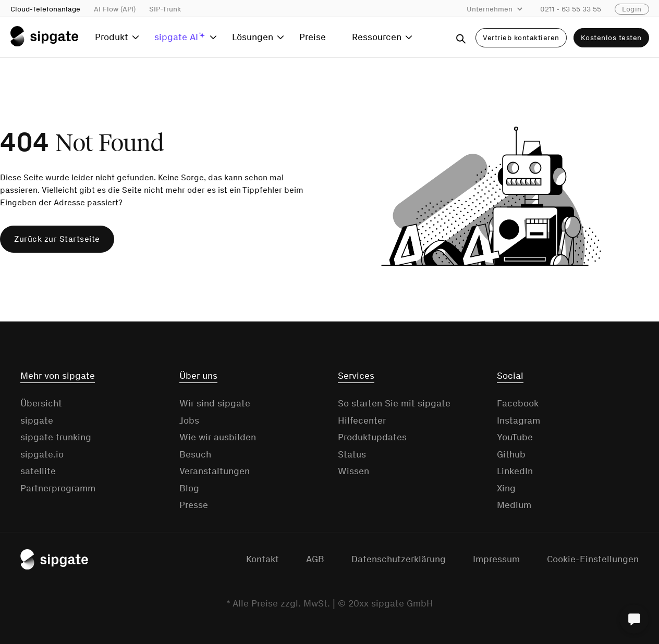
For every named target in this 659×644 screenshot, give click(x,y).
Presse (194, 505)
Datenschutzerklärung (399, 559)
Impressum (496, 559)
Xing (506, 488)
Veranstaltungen (215, 471)
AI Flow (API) (115, 9)
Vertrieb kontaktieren (521, 38)
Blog (189, 488)
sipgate (37, 420)
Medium (514, 505)
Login (632, 9)
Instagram (518, 420)
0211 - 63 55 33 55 (571, 9)
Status (352, 454)
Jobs (189, 420)
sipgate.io (42, 454)
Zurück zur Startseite (57, 239)
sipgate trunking (56, 437)
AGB (315, 559)
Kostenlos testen (611, 38)
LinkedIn (515, 471)
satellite (38, 471)
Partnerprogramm (58, 488)
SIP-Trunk (165, 9)
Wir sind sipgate (215, 403)
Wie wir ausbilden (218, 437)
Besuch (195, 454)
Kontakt (263, 559)
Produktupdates (372, 437)
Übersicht (41, 403)
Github (511, 454)
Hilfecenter (362, 420)
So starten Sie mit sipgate (394, 403)
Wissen (353, 471)
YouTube (515, 437)
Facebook (518, 403)
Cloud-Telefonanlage (45, 9)
